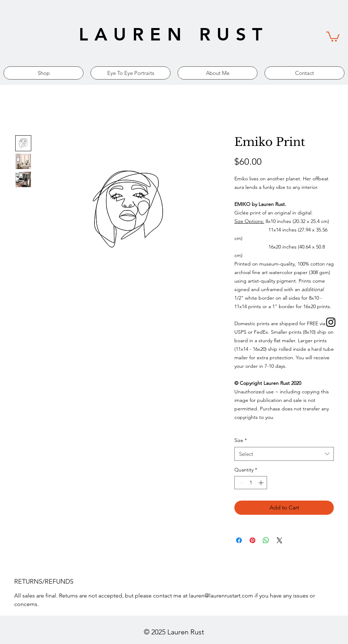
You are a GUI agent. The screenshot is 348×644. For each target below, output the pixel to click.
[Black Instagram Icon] (331, 322)
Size (241, 440)
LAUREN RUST (174, 34)
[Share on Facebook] (239, 540)
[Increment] (262, 483)
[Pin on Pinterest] (252, 540)
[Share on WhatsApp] (266, 540)
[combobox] (284, 454)
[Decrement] (240, 483)
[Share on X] (279, 540)
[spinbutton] (251, 483)
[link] (333, 36)
